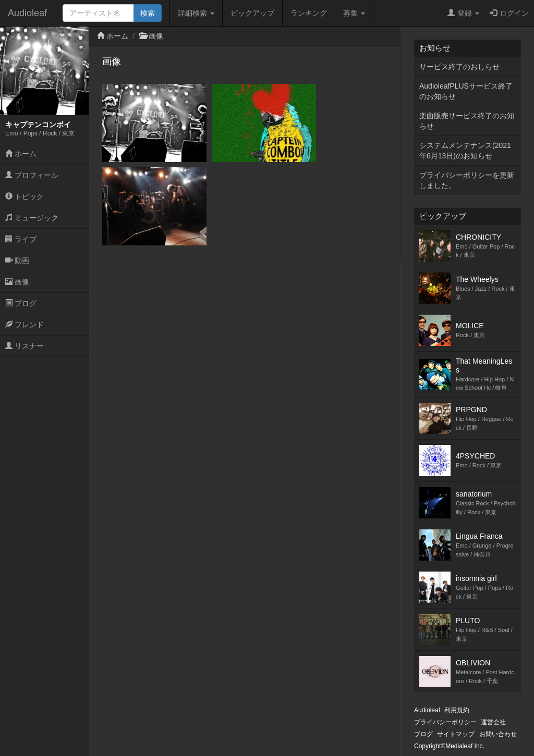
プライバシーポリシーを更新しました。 (467, 180)
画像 (17, 282)
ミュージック (32, 218)
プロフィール (32, 175)
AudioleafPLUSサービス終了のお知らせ (466, 91)
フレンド (25, 325)
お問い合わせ (498, 734)
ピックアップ (252, 13)
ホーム (21, 154)
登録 (463, 13)
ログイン (509, 13)
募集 (354, 13)
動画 (17, 261)
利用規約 (457, 710)
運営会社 (493, 722)
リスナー (25, 346)
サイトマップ (456, 734)
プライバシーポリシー (445, 722)
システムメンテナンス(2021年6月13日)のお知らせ (465, 151)
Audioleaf (27, 13)
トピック (25, 196)
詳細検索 (196, 13)
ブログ (21, 303)
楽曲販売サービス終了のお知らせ (467, 121)
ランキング (309, 13)
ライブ (21, 239)
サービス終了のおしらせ (459, 67)
